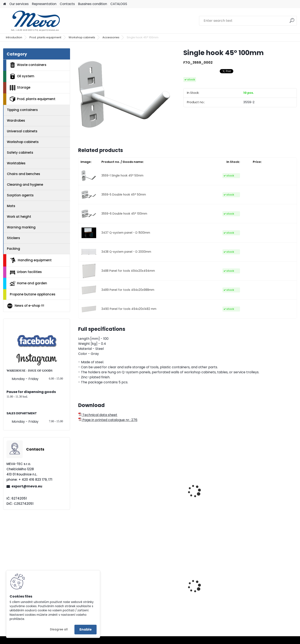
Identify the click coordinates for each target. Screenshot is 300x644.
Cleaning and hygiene (25, 185)
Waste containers (28, 65)
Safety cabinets (20, 153)
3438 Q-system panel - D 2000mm (126, 252)
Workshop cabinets (82, 37)
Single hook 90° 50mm (100, 501)
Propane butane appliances (33, 294)
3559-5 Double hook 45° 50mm (124, 195)
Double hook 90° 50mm (156, 501)
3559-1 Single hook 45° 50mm (122, 176)
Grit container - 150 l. (209, 597)
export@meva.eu (27, 486)
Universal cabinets (22, 131)
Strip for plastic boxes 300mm (210, 504)
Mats (11, 206)
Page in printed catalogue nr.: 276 (108, 420)
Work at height (19, 217)
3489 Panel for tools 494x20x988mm (128, 290)
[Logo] (32, 21)
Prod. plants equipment (45, 37)
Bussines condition (93, 4)
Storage (20, 88)
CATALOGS (119, 4)
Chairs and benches (24, 174)
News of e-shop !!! (25, 306)
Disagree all (59, 629)
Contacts (67, 4)
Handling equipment (31, 260)
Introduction (14, 37)
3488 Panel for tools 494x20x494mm (128, 271)
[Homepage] (5, 4)
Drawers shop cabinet (265, 588)
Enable (86, 629)
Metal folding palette (99, 594)
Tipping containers (22, 110)
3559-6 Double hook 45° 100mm (124, 214)
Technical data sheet (98, 415)
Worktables (16, 163)
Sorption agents (20, 195)
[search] (292, 22)
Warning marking (21, 227)
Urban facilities (26, 272)
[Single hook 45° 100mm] (124, 94)
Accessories (111, 37)
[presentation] (80, 487)
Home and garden (28, 283)
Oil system (22, 76)
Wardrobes (16, 120)
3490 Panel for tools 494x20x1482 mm (129, 309)
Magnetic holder (261, 501)
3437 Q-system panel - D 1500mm (126, 233)
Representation (44, 4)
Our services (19, 4)
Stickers (13, 238)
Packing (13, 249)
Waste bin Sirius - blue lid (157, 597)
